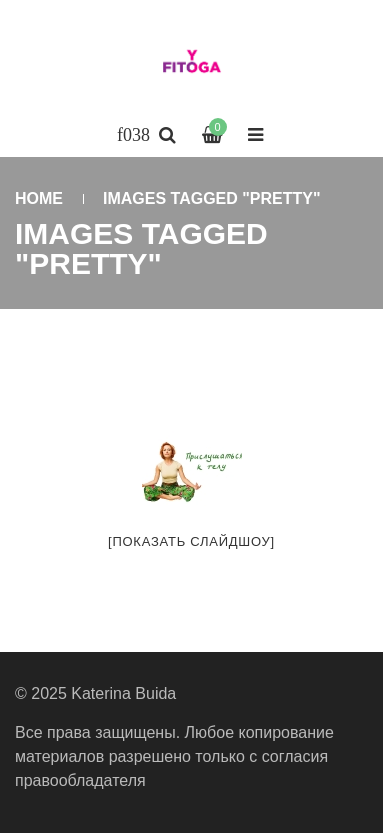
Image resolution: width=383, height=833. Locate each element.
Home (39, 198)
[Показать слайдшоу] (191, 541)
